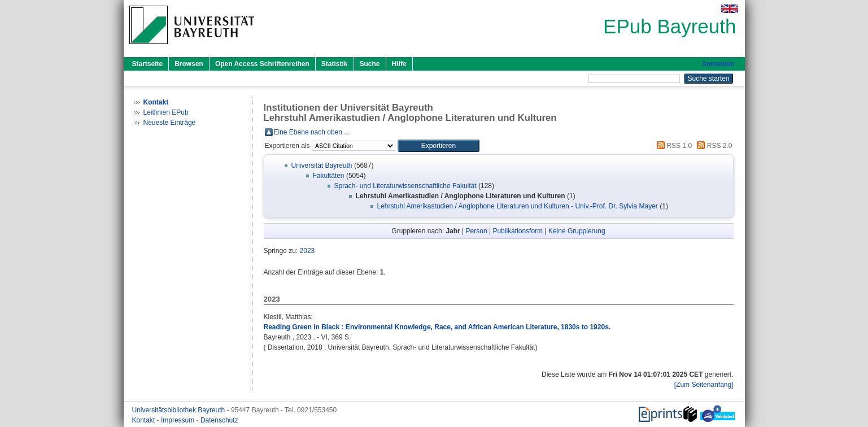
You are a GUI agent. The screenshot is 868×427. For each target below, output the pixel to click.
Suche (370, 64)
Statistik (335, 64)
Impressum (179, 420)
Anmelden (718, 64)
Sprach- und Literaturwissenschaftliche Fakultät (405, 186)
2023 (307, 251)
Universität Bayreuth (322, 165)
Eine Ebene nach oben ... (312, 132)
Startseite (148, 64)
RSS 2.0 (713, 146)
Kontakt (145, 420)
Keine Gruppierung (577, 231)
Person (477, 231)
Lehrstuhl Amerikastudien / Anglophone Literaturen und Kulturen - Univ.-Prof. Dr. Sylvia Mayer (518, 206)
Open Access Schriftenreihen (262, 64)
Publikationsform (518, 231)
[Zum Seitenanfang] (704, 385)
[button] (439, 146)
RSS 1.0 (673, 146)
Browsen (189, 64)
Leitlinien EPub (166, 112)
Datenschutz (219, 420)
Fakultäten (329, 176)
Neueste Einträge (170, 123)
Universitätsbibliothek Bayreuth (180, 410)
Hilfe (399, 64)
